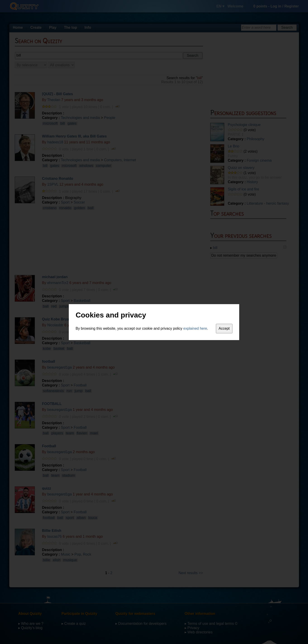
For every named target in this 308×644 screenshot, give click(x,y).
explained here (195, 328)
